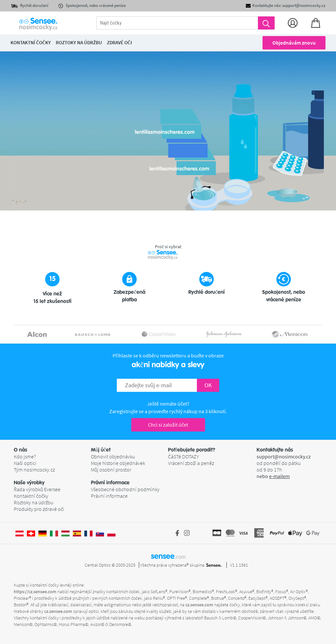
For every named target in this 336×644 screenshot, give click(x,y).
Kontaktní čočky (31, 496)
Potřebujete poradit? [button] (192, 450)
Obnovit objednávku (113, 456)
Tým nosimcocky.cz (34, 470)
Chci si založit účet (168, 425)
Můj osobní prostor (111, 470)
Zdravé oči (119, 42)
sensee (168, 556)
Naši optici (25, 463)
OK (208, 385)
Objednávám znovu (294, 43)
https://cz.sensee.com (35, 592)
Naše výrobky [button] (29, 483)
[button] (52, 450)
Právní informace (109, 496)
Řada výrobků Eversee (37, 489)
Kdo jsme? (25, 456)
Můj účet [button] (101, 450)
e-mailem (279, 476)
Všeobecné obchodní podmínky (125, 489)
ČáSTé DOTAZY (183, 456)
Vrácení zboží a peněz (191, 463)
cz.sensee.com (199, 605)
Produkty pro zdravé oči (39, 509)
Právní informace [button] (110, 483)
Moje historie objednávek (118, 463)
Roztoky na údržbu (33, 502)
